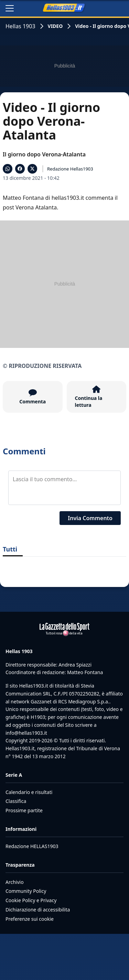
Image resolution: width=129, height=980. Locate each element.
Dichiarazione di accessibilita (38, 910)
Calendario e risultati (29, 792)
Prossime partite (24, 810)
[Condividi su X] (32, 169)
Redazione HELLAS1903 (32, 846)
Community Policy (26, 891)
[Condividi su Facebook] (20, 169)
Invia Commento (90, 518)
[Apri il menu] (10, 8)
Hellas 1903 (20, 26)
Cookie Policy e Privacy (31, 900)
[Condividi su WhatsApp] (8, 169)
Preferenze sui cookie (30, 919)
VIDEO (55, 26)
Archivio (15, 882)
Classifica (16, 801)
